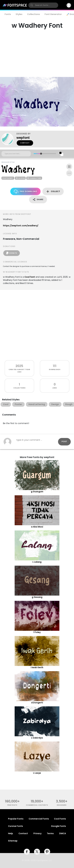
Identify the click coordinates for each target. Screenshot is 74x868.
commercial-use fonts (37, 805)
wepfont (23, 138)
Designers (62, 805)
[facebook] (27, 852)
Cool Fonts (60, 819)
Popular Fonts (16, 819)
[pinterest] (47, 852)
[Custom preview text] (16, 154)
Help (11, 833)
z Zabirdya (37, 738)
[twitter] (37, 852)
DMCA (63, 833)
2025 (19, 366)
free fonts (12, 805)
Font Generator (53, 14)
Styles (19, 14)
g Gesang (37, 597)
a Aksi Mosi (37, 527)
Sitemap (13, 841)
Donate (12, 253)
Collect (53, 192)
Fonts (8, 14)
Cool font (30, 277)
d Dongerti (37, 703)
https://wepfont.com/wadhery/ (21, 226)
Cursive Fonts (16, 826)
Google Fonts (58, 826)
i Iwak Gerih (37, 667)
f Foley (37, 632)
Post (64, 441)
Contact (25, 143)
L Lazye (37, 773)
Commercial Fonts (39, 819)
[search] (43, 5)
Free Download (25, 192)
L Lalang (37, 562)
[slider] (41, 154)
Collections (33, 14)
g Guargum (37, 492)
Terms (50, 833)
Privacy (37, 833)
